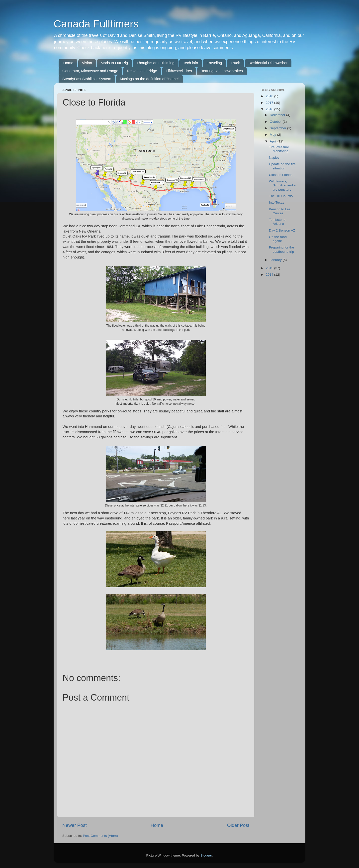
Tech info (190, 63)
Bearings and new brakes (222, 71)
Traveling (214, 63)
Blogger (206, 855)
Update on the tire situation (282, 166)
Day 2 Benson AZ (282, 230)
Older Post (238, 825)
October (276, 122)
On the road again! (278, 239)
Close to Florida (281, 175)
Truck (235, 63)
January (276, 260)
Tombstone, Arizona (278, 222)
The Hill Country (281, 196)
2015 (270, 268)
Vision (87, 63)
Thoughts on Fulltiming (156, 63)
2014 (270, 275)
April (274, 141)
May (273, 135)
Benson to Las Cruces (280, 211)
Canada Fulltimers (96, 24)
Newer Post (75, 825)
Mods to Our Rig (114, 63)
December (278, 115)
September (278, 128)
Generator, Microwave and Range (90, 71)
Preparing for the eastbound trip (282, 249)
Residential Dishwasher (268, 63)
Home (68, 63)
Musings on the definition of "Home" (149, 79)
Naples (274, 158)
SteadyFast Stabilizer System (87, 79)
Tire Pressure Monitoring (279, 149)
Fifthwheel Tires (179, 71)
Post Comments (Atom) (100, 836)
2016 (270, 109)
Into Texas (277, 202)
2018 (270, 96)
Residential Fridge (142, 71)
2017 (270, 103)
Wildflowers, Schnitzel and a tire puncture (282, 185)
